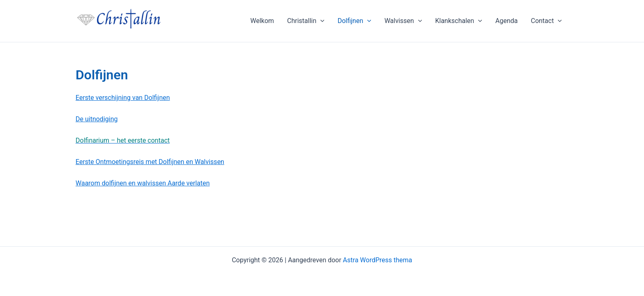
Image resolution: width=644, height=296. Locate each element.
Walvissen (403, 21)
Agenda (506, 21)
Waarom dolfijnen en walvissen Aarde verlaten (143, 183)
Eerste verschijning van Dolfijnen (123, 98)
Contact (546, 21)
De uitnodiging (97, 119)
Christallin (306, 21)
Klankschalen (459, 21)
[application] (320, 21)
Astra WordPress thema (378, 260)
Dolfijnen (354, 21)
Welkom (262, 21)
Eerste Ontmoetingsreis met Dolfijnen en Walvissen (150, 162)
